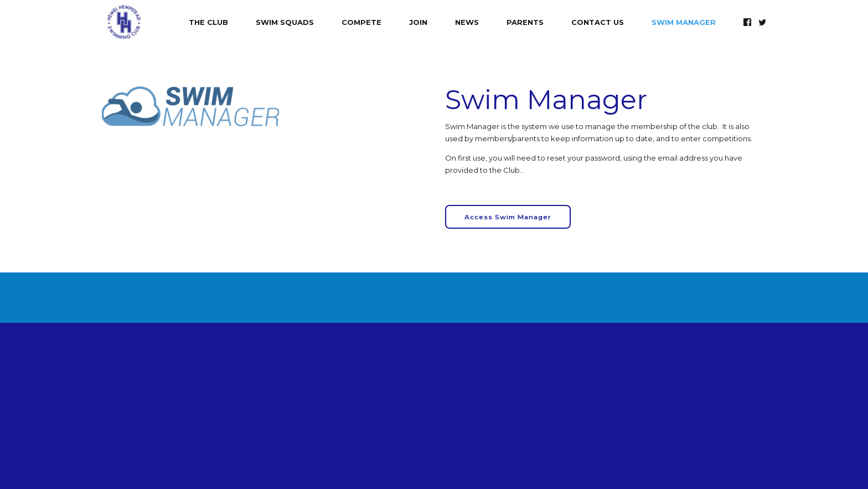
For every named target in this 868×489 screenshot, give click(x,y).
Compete (361, 22)
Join (418, 22)
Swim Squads (285, 22)
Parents (525, 22)
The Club (208, 22)
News (467, 22)
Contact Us (598, 22)
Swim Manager (684, 22)
